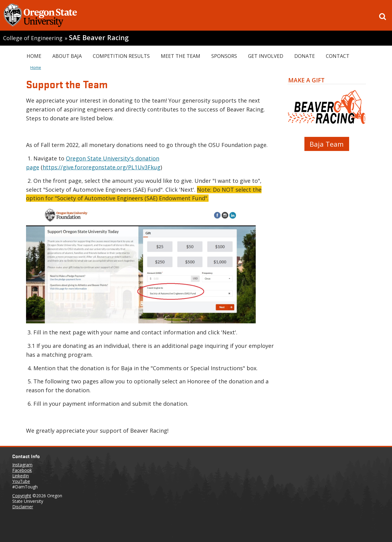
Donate (305, 56)
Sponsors (224, 56)
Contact (338, 56)
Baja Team (327, 144)
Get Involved (266, 56)
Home (34, 56)
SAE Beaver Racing (99, 38)
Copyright (22, 496)
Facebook (22, 470)
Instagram (22, 465)
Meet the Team (181, 56)
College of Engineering (33, 38)
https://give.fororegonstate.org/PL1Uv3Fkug (102, 167)
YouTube (21, 481)
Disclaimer (23, 507)
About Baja (67, 56)
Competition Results (121, 56)
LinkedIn (21, 476)
